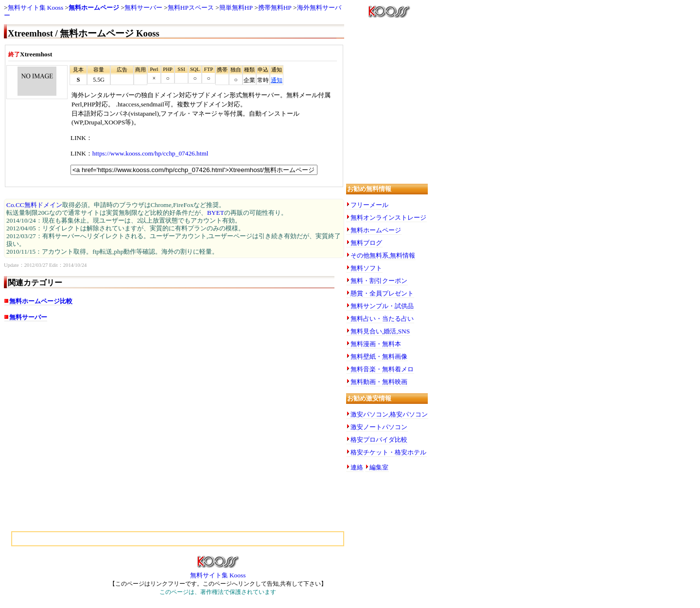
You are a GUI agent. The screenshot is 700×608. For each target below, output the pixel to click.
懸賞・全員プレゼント (382, 293)
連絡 (357, 467)
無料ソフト (366, 268)
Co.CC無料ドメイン (34, 205)
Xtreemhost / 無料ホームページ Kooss (84, 33)
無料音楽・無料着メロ (382, 369)
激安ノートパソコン (379, 427)
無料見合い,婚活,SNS (380, 331)
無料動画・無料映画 (379, 382)
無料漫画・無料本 (376, 344)
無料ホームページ (94, 8)
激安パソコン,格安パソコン (389, 414)
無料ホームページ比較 (41, 301)
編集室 (379, 467)
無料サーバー (143, 8)
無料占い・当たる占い (382, 319)
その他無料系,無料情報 (383, 255)
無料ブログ (366, 243)
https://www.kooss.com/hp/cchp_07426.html (150, 153)
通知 (277, 80)
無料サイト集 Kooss (36, 8)
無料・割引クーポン (379, 281)
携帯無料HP (275, 8)
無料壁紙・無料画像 (379, 356)
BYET (216, 213)
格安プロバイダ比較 (379, 440)
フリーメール (369, 205)
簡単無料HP (236, 8)
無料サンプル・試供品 (382, 306)
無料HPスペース (191, 8)
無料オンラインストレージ (388, 217)
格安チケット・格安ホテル (388, 452)
